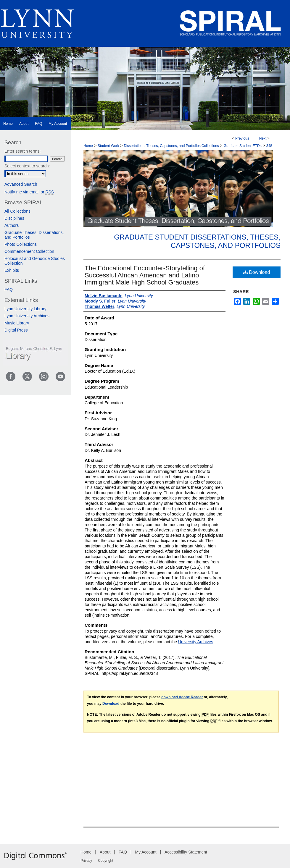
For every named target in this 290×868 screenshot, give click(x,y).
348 (269, 146)
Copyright (105, 861)
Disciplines (14, 218)
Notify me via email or (29, 192)
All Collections (17, 211)
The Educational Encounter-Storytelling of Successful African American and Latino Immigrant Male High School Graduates (145, 275)
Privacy (86, 861)
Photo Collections (21, 244)
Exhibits (12, 270)
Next (263, 138)
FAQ (9, 290)
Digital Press (16, 330)
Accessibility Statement (186, 852)
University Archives (196, 642)
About (105, 852)
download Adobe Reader (182, 697)
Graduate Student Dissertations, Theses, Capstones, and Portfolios (197, 241)
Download (257, 272)
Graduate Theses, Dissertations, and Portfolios (34, 235)
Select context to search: (27, 166)
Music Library (17, 323)
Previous (242, 138)
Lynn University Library (25, 309)
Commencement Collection (29, 251)
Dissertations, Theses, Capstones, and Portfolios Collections (171, 146)
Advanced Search (21, 184)
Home (88, 146)
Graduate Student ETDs (243, 146)
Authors (12, 225)
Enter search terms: (22, 151)
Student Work (108, 146)
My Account (146, 852)
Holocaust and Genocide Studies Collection (35, 261)
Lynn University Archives (27, 316)
